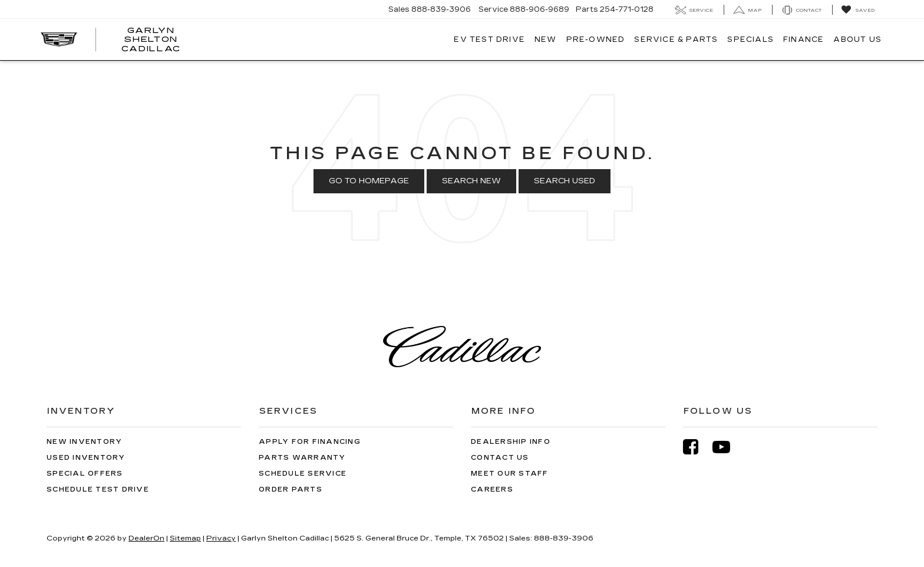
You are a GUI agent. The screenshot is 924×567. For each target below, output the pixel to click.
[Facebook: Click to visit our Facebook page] (697, 447)
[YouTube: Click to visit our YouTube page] (727, 447)
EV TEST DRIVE (489, 39)
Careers (492, 489)
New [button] (546, 39)
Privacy (221, 538)
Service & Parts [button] (676, 39)
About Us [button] (857, 39)
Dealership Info (511, 442)
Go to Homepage (369, 181)
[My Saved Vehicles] (858, 10)
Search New (471, 181)
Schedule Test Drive (98, 489)
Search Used (565, 181)
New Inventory (84, 442)
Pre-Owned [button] (596, 39)
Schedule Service (303, 474)
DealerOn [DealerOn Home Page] (146, 538)
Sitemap (185, 538)
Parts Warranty (302, 458)
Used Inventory (86, 458)
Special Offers (85, 474)
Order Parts (291, 489)
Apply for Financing (310, 442)
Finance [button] (803, 39)
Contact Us (500, 458)
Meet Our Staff (510, 474)
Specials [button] (750, 39)
